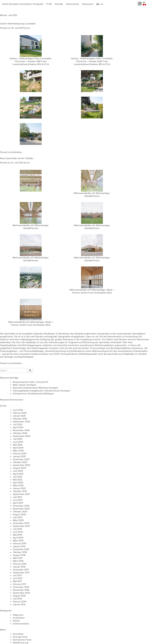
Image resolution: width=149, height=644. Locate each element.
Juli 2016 (17, 599)
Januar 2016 (19, 604)
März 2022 (18, 485)
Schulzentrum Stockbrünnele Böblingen (33, 393)
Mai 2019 (17, 535)
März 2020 (18, 520)
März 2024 (18, 451)
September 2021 (21, 494)
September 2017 (21, 572)
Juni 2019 (18, 532)
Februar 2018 (19, 564)
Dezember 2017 (21, 570)
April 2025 (18, 427)
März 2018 (18, 561)
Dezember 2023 (21, 459)
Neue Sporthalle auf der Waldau (17, 158)
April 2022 (18, 482)
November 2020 (21, 509)
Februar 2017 (19, 584)
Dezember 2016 (21, 587)
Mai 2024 (18, 445)
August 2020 (19, 514)
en (102, 4)
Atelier (16, 621)
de (98, 4)
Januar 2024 (19, 456)
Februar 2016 (19, 601)
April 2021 (18, 503)
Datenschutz (72, 4)
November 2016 (21, 590)
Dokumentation (21, 624)
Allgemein (18, 615)
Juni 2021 (18, 500)
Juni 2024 (18, 442)
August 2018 (19, 555)
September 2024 (21, 436)
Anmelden (18, 634)
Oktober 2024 (20, 433)
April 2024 (18, 448)
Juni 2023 (18, 471)
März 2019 (18, 541)
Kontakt (59, 4)
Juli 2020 (18, 517)
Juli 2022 (17, 477)
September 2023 (21, 465)
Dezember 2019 (21, 523)
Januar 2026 (19, 416)
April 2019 (18, 538)
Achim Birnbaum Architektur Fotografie (23, 4)
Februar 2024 (20, 453)
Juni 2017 (18, 578)
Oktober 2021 (20, 491)
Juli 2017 (17, 575)
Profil (49, 4)
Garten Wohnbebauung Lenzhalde (18, 24)
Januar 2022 (19, 488)
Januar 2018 (19, 567)
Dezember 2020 (21, 506)
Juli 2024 (18, 439)
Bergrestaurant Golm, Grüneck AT (31, 382)
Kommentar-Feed (22, 640)
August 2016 (19, 596)
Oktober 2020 (20, 511)
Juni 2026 (18, 410)
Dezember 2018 (21, 549)
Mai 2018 (17, 558)
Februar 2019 (19, 543)
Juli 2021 (17, 497)
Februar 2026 (20, 413)
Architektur (16, 152)
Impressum (88, 4)
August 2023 (19, 468)
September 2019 (21, 526)
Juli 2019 (17, 529)
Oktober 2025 (20, 419)
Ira (29, 28)
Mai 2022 (18, 480)
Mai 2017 (17, 581)
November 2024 (21, 430)
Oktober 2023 (20, 462)
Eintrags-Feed (20, 637)
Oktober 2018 (20, 552)
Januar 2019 (19, 546)
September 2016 (21, 593)
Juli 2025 (18, 424)
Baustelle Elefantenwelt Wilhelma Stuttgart (35, 388)
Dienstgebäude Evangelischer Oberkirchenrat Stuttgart (42, 391)
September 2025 (21, 421)
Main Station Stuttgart (24, 385)
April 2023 (18, 474)
